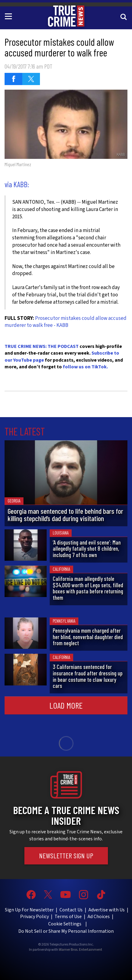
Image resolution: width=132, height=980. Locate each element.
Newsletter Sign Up (66, 856)
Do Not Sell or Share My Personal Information (66, 931)
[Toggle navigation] (9, 16)
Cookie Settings (65, 924)
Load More (66, 705)
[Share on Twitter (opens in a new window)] (31, 79)
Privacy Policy (34, 917)
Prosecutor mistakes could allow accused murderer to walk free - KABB (66, 322)
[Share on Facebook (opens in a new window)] (13, 79)
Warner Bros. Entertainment (80, 950)
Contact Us (71, 910)
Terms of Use (68, 917)
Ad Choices (99, 917)
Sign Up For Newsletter (29, 910)
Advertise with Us (107, 910)
